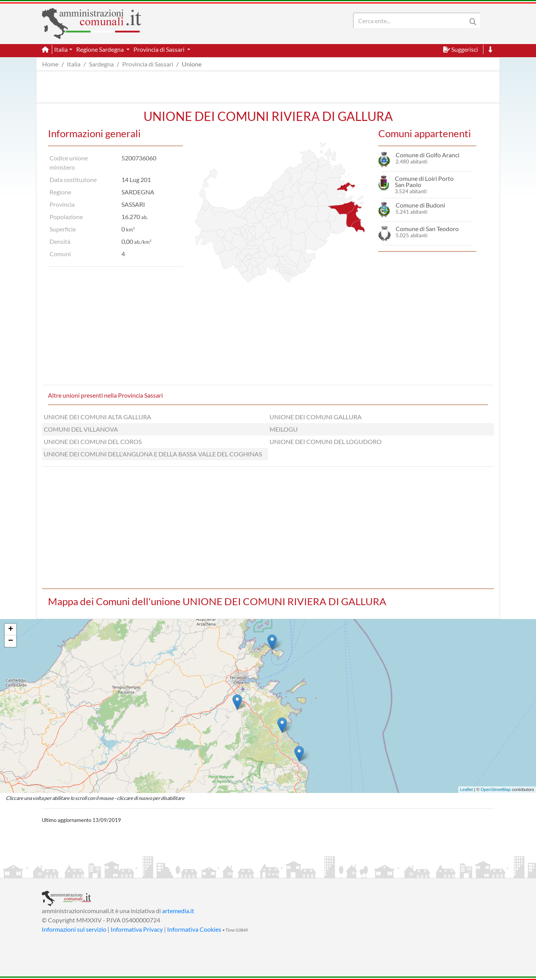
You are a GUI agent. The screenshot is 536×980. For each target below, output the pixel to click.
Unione (192, 64)
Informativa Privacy (137, 929)
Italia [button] (61, 49)
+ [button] (11, 630)
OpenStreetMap (496, 789)
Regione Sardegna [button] (101, 49)
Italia (74, 64)
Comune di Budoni (420, 205)
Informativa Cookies (194, 929)
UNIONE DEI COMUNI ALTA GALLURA (97, 417)
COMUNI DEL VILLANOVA (81, 429)
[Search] (411, 20)
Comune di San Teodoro (427, 229)
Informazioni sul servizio (74, 929)
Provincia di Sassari (148, 64)
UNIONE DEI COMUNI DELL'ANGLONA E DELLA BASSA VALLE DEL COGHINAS (153, 454)
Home (50, 64)
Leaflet (467, 789)
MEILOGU (284, 429)
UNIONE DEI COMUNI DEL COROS (93, 442)
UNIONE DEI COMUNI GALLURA (316, 417)
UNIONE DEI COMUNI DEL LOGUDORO (326, 442)
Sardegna (101, 64)
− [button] (11, 641)
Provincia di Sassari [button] (160, 49)
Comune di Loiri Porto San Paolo (424, 181)
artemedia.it (178, 911)
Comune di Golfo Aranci (428, 155)
